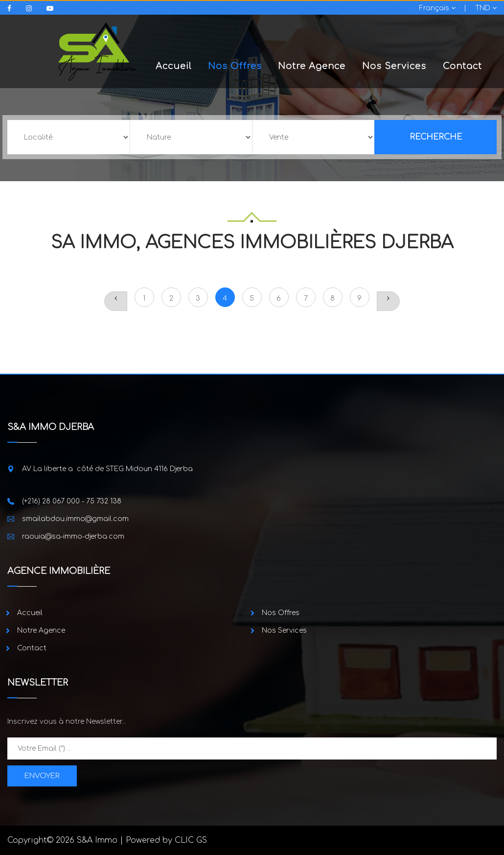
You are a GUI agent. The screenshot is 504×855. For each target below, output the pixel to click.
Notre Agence (312, 66)
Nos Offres (235, 66)
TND (486, 8)
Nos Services (394, 66)
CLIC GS (191, 840)
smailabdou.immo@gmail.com (75, 519)
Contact (462, 66)
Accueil (173, 66)
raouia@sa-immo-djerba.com (73, 536)
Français (437, 8)
